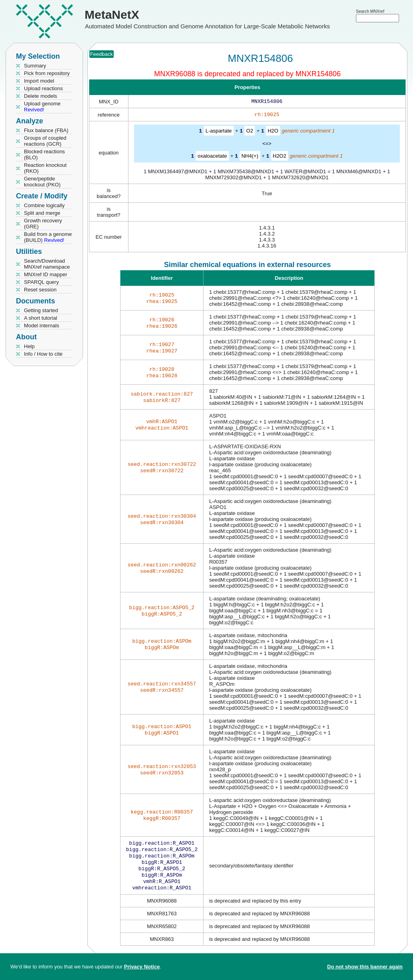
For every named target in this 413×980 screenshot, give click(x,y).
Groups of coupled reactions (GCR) (45, 141)
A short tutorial (41, 318)
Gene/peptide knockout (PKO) (42, 182)
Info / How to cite (43, 354)
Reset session (40, 290)
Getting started (41, 310)
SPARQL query (41, 282)
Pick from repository (47, 73)
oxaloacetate (212, 157)
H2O (273, 132)
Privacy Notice (142, 967)
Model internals (41, 326)
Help (29, 346)
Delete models (41, 96)
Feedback (102, 54)
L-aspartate (219, 132)
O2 (250, 132)
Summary (35, 66)
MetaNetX (112, 15)
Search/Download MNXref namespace (47, 264)
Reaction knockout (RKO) (45, 168)
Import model (39, 81)
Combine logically (44, 205)
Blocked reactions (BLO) (44, 154)
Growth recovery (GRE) (43, 224)
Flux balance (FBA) (46, 130)
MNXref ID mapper (45, 274)
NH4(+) (250, 157)
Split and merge (42, 213)
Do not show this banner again (365, 967)
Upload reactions (43, 88)
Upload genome (42, 107)
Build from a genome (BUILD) (48, 237)
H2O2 (280, 157)
